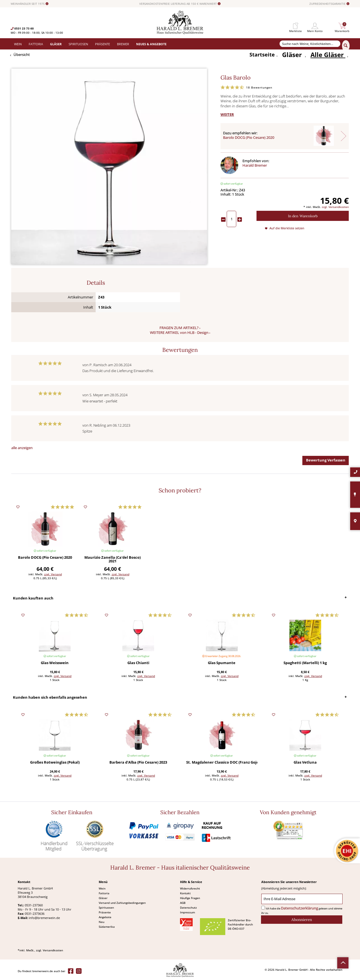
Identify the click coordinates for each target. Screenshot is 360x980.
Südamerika (107, 927)
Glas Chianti (138, 663)
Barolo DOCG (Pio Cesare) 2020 (249, 138)
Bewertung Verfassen (326, 460)
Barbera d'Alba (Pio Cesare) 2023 (138, 763)
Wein (102, 888)
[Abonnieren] (302, 920)
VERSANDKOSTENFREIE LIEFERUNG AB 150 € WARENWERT (180, 4)
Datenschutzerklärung (300, 908)
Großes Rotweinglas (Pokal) (55, 763)
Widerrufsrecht (190, 888)
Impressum (187, 912)
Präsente (105, 912)
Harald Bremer (255, 165)
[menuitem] (295, 26)
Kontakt (185, 893)
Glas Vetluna (305, 763)
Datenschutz (188, 907)
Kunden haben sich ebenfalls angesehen (50, 697)
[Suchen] (346, 46)
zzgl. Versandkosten (335, 207)
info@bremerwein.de (44, 918)
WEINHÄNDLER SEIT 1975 (30, 4)
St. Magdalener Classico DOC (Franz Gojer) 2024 (222, 763)
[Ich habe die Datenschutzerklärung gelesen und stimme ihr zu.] (263, 908)
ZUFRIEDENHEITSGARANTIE (329, 4)
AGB (183, 903)
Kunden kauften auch (33, 598)
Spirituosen (106, 907)
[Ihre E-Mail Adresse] (302, 899)
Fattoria (104, 893)
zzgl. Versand (53, 574)
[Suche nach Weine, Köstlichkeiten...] (310, 44)
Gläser (103, 898)
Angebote (105, 917)
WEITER (227, 115)
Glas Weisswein (55, 663)
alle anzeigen (22, 448)
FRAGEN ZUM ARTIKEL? (179, 328)
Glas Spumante (222, 663)
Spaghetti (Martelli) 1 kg (305, 663)
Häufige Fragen (190, 898)
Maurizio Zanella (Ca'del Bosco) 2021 (112, 560)
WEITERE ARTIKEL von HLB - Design (179, 333)
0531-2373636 (35, 914)
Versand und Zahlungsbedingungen (122, 903)
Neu (102, 922)
